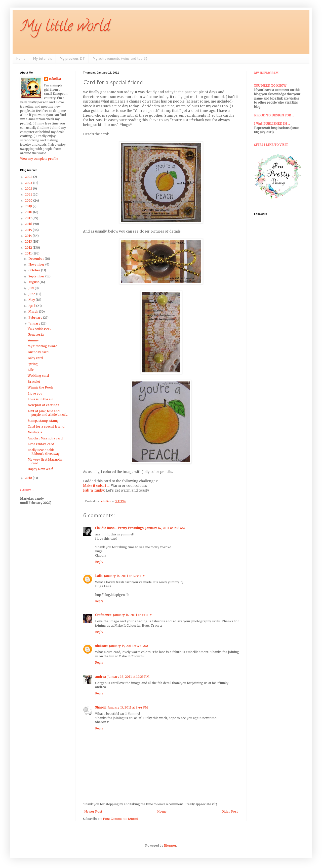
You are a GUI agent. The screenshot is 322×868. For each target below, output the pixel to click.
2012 (29, 248)
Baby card (35, 358)
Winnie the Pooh (40, 387)
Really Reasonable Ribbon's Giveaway (44, 452)
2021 (29, 194)
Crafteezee (103, 615)
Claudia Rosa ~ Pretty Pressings (119, 528)
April (32, 306)
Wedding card (38, 376)
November (37, 264)
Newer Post (93, 811)
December (37, 259)
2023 (29, 183)
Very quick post (39, 328)
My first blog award (43, 346)
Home (21, 58)
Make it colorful (96, 486)
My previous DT (72, 58)
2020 (29, 200)
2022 (29, 189)
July (32, 288)
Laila (99, 576)
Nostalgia (35, 432)
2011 (29, 253)
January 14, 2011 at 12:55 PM (125, 576)
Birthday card (38, 352)
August (34, 282)
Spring (33, 364)
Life (31, 370)
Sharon (101, 707)
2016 (29, 224)
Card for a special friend (46, 426)
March (34, 312)
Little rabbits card (41, 444)
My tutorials (43, 58)
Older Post (230, 811)
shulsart (101, 646)
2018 (29, 212)
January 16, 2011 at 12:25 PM (128, 677)
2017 (29, 218)
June (32, 294)
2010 (29, 478)
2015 (29, 230)
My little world (65, 27)
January (35, 323)
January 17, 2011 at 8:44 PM (128, 707)
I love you (35, 393)
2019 (29, 206)
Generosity (36, 334)
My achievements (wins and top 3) (120, 58)
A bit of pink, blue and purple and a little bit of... (48, 413)
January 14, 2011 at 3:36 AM (165, 528)
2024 (29, 177)
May (32, 300)
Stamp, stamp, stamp (43, 421)
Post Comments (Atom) (120, 819)
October (35, 270)
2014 (29, 236)
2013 (29, 242)
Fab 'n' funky (94, 490)
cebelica (55, 79)
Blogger (170, 845)
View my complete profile (39, 159)
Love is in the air (40, 399)
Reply (99, 562)
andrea (100, 677)
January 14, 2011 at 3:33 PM (133, 615)
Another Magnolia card (45, 438)
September (37, 276)
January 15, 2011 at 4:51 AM (129, 646)
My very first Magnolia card (45, 461)
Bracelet (34, 382)
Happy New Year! (40, 469)
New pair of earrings (44, 405)
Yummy (33, 340)
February (36, 318)
